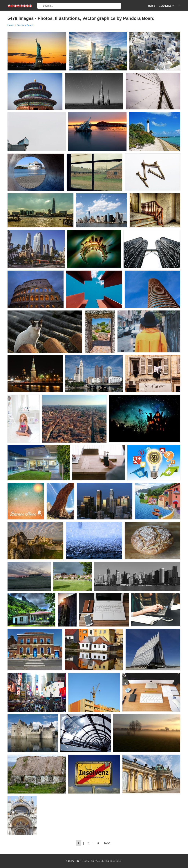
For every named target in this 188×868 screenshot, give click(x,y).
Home (151, 6)
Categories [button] (167, 6)
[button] (179, 6)
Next (107, 843)
